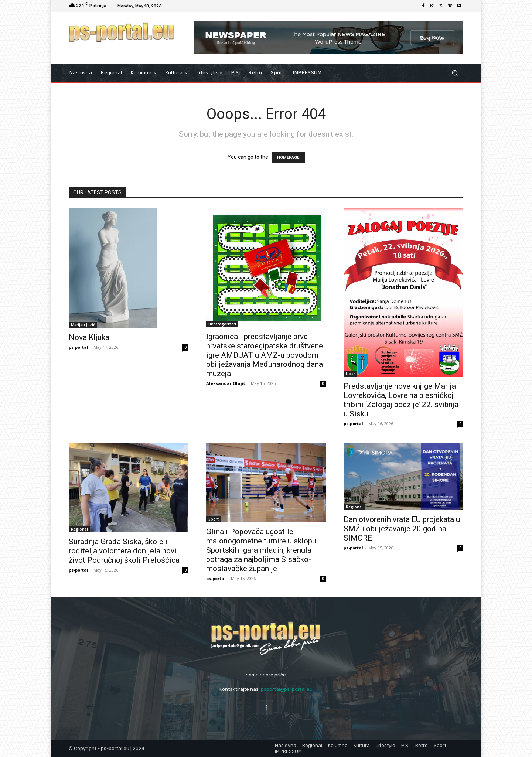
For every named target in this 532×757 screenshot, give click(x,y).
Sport (214, 519)
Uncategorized (222, 324)
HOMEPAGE (288, 158)
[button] (455, 73)
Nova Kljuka (89, 337)
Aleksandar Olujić (226, 383)
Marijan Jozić (83, 325)
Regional (79, 529)
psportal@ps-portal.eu (287, 689)
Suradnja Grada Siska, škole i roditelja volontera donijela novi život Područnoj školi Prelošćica (124, 551)
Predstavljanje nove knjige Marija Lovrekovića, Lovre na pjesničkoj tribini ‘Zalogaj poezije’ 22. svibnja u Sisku (401, 400)
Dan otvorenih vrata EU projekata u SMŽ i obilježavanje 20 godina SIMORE (402, 529)
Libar (350, 374)
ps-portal (79, 347)
